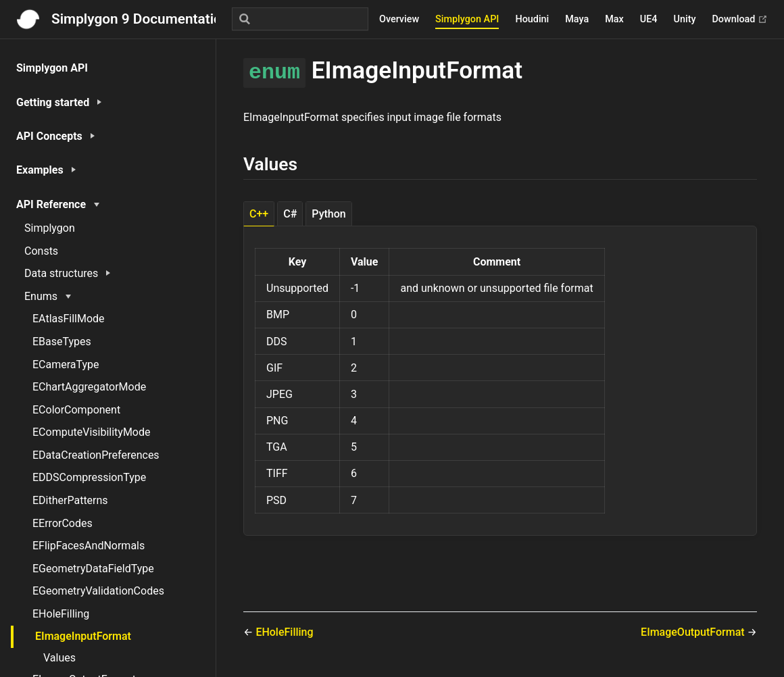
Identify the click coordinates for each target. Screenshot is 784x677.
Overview (399, 19)
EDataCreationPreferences (96, 455)
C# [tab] (290, 214)
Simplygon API (467, 19)
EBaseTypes (62, 342)
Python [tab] (328, 214)
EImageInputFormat (83, 636)
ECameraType (66, 365)
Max (614, 19)
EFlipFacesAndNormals (89, 546)
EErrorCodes (63, 523)
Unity (685, 19)
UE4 (649, 19)
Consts (41, 251)
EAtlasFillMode (69, 319)
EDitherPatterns (70, 500)
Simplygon (50, 228)
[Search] (300, 19)
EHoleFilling (61, 614)
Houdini (532, 19)
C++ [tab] (259, 214)
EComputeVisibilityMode (91, 432)
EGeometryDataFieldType (93, 569)
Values (59, 658)
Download (740, 19)
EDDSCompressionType (89, 477)
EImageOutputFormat (694, 632)
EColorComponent (76, 410)
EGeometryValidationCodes (98, 591)
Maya (577, 19)
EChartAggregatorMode (89, 387)
